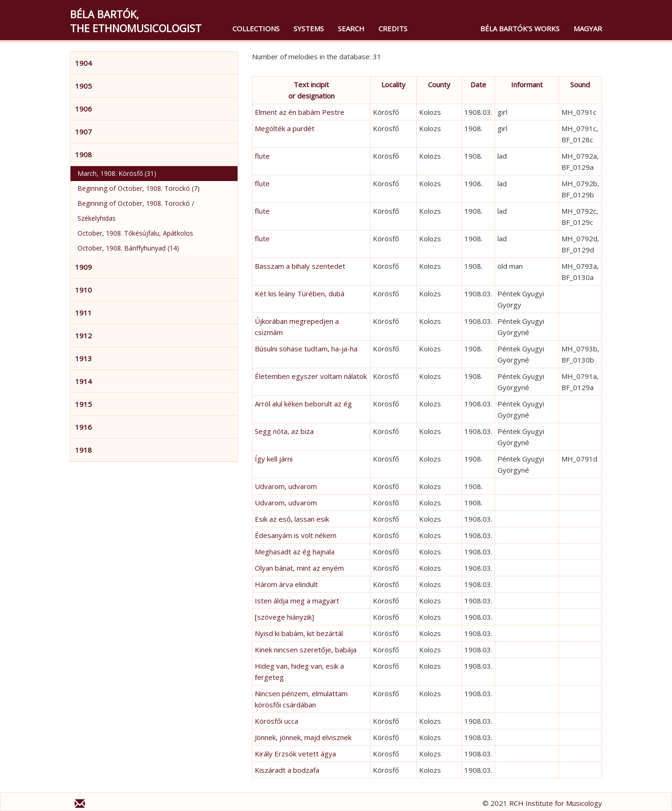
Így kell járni (274, 459)
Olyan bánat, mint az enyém (299, 568)
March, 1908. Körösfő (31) (117, 173)
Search (351, 28)
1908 (84, 154)
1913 (84, 358)
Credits (393, 28)
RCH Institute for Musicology (556, 803)
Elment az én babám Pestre (300, 112)
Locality (393, 84)
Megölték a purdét (285, 128)
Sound (580, 84)
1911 (84, 313)
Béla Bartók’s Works (520, 28)
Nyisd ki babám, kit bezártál (299, 633)
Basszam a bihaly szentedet (300, 266)
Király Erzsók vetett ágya (295, 754)
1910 (84, 290)
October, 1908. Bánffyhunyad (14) (128, 248)
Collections (256, 28)
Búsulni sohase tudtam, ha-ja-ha (306, 349)
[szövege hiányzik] (284, 617)
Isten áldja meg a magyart (297, 601)
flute (262, 156)
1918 (84, 450)
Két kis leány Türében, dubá (300, 294)
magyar (588, 28)
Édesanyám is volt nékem (296, 535)
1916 (84, 427)
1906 (84, 109)
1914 (84, 381)
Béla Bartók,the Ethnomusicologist (136, 21)
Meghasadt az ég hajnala (295, 552)
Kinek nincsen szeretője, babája (306, 650)
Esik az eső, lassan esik (292, 519)
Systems (309, 28)
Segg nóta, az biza (284, 431)
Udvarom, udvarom (286, 486)
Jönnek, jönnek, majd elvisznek (303, 737)
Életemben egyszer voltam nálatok (311, 376)
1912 (84, 336)
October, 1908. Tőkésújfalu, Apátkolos (135, 233)
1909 (84, 267)
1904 (84, 63)
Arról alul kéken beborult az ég (303, 404)
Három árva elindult (286, 584)
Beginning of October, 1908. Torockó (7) (139, 188)
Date (478, 84)
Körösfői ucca (276, 721)
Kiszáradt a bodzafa (287, 770)
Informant (527, 84)
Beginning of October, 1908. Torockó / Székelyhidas (136, 211)
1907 (84, 132)
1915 (84, 404)
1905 (84, 86)
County (439, 84)
